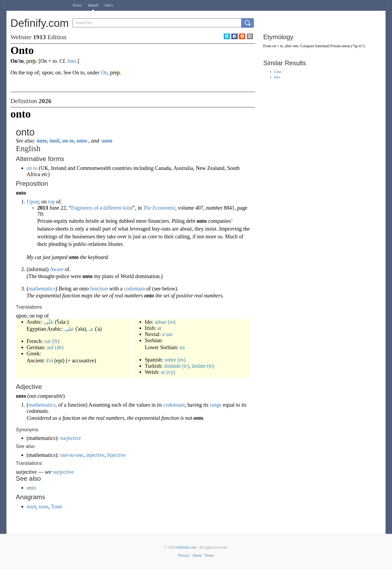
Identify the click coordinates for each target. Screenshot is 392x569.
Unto (278, 72)
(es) (182, 360)
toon (44, 506)
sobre (170, 360)
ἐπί (50, 360)
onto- (82, 141)
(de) (59, 347)
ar (160, 328)
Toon (56, 506)
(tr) (186, 366)
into (296, 46)
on (274, 46)
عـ (91, 329)
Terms (209, 555)
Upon (32, 202)
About (197, 555)
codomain (135, 289)
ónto (42, 141)
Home (77, 5)
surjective (71, 438)
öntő (55, 141)
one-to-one (72, 455)
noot (31, 506)
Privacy (184, 555)
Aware (56, 269)
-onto (107, 141)
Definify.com (186, 547)
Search (93, 5)
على (69, 329)
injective (95, 455)
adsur (161, 322)
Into (277, 77)
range (216, 405)
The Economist (159, 208)
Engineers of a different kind (102, 208)
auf (50, 347)
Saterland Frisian (328, 46)
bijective (116, 455)
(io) (172, 322)
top (52, 202)
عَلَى (49, 322)
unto (31, 488)
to (282, 46)
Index (109, 5)
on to (68, 141)
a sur (167, 334)
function (99, 289)
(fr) (56, 341)
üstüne (199, 366)
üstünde (173, 366)
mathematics (42, 289)
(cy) (171, 372)
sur (47, 341)
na (182, 347)
